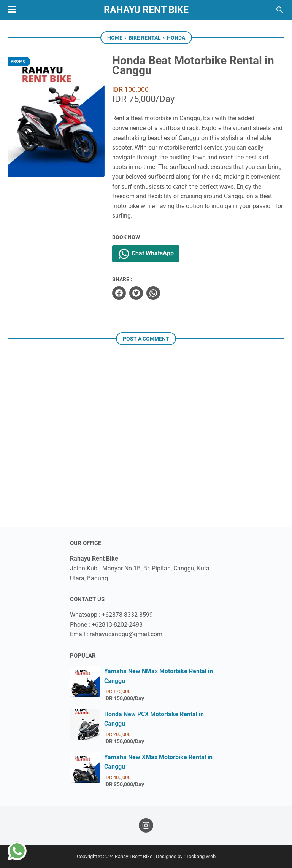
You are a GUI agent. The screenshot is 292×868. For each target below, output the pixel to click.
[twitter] (136, 293)
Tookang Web (201, 856)
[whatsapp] (153, 293)
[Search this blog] (280, 10)
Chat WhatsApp (146, 254)
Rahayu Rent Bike (146, 10)
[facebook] (119, 293)
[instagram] (146, 826)
